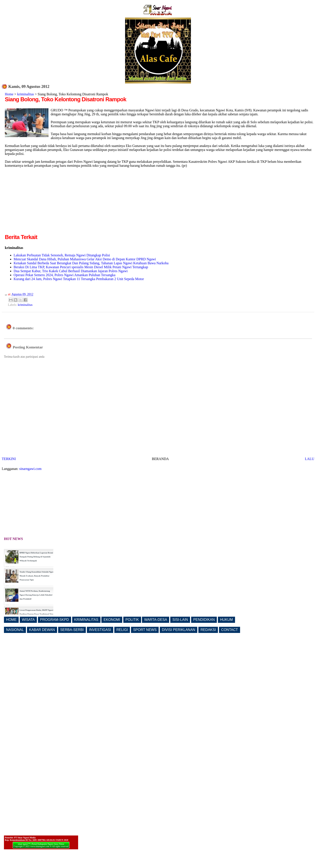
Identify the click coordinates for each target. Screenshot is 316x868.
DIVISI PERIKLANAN (179, 630)
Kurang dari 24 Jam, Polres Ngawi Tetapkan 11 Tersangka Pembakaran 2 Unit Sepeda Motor (79, 279)
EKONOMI (112, 620)
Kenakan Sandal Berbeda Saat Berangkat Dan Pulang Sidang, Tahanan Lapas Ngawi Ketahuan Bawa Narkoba (91, 263)
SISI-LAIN (180, 620)
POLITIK (132, 620)
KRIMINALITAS (86, 620)
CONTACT (230, 630)
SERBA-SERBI (72, 630)
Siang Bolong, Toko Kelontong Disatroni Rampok (66, 99)
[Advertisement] (42, 202)
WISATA (28, 620)
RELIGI (122, 630)
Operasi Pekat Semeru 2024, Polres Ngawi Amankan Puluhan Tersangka (65, 275)
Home (9, 94)
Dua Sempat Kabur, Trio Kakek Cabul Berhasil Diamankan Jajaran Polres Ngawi (71, 271)
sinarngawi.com (31, 469)
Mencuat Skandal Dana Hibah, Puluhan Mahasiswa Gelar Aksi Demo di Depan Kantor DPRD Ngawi (85, 259)
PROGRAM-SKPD (55, 620)
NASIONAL (15, 630)
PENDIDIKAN (204, 620)
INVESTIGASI (100, 630)
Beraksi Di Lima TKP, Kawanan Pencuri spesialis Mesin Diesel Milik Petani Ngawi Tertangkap (81, 267)
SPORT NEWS (145, 630)
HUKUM (226, 620)
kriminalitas (25, 94)
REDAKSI (208, 630)
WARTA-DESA (156, 620)
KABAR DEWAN (42, 630)
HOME (11, 620)
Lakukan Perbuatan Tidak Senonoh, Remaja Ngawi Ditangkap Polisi (62, 255)
